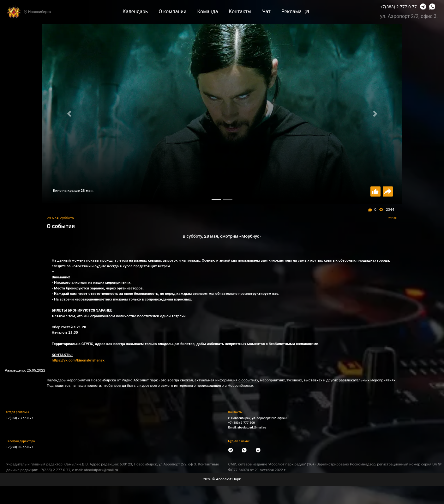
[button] (69, 114)
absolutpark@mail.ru (252, 427)
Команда (207, 12)
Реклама (295, 12)
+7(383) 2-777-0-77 (399, 7)
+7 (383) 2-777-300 (242, 423)
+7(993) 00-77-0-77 (20, 447)
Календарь (135, 12)
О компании (172, 12)
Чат (266, 12)
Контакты (240, 12)
